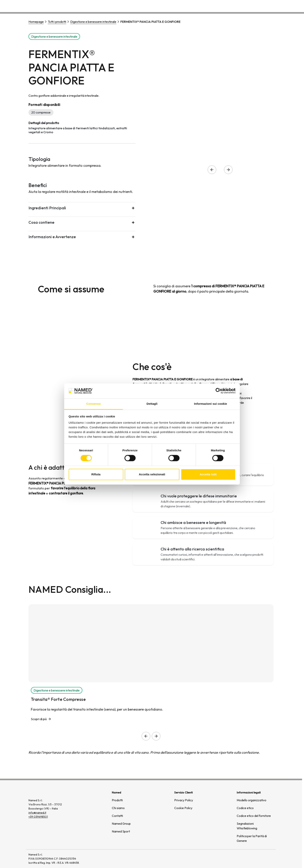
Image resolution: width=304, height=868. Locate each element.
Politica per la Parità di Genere (252, 838)
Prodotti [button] (199, 6)
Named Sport (121, 831)
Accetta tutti (208, 474)
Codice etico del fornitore (254, 816)
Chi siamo (220, 6)
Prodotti (117, 800)
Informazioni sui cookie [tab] (211, 404)
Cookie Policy (183, 808)
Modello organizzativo (252, 800)
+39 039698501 (38, 817)
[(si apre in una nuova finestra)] (260, 859)
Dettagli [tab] (152, 404)
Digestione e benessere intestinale (93, 22)
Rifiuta (96, 474)
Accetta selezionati (152, 474)
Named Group (121, 824)
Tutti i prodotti (57, 22)
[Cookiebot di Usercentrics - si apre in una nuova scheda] (218, 391)
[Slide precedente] (146, 736)
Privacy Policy (184, 800)
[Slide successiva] (156, 736)
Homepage (36, 22)
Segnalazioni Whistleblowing (247, 826)
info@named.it (37, 813)
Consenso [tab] (93, 404)
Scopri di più (39, 719)
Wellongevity (243, 6)
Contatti (265, 6)
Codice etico (245, 808)
